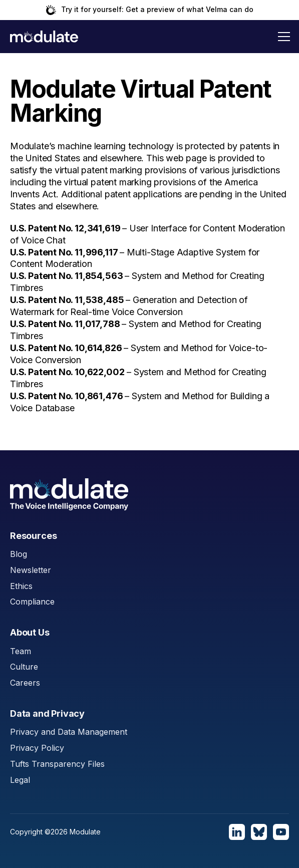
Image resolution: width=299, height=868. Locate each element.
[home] (44, 37)
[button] (284, 37)
